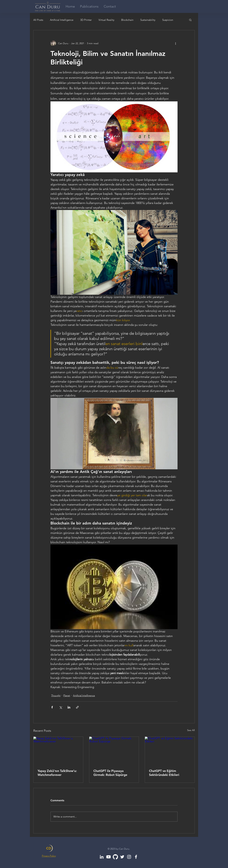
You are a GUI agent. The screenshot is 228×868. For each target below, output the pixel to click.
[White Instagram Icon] (129, 857)
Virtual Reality (106, 20)
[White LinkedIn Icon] (102, 857)
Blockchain (127, 20)
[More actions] (175, 43)
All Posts (38, 20)
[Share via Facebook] (52, 707)
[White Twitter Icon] (122, 857)
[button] (190, 20)
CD (49, 848)
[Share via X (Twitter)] (61, 707)
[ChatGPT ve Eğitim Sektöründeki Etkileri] (170, 751)
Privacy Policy (49, 856)
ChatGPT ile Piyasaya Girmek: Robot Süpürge (110, 773)
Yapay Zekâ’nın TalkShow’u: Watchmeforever (57, 773)
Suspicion (168, 20)
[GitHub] (115, 857)
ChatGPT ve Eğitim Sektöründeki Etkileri (164, 773)
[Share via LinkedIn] (69, 707)
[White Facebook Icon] (136, 857)
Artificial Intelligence (62, 20)
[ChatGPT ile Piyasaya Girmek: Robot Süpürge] (114, 751)
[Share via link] (77, 707)
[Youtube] (109, 857)
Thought (56, 695)
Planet (67, 695)
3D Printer (86, 20)
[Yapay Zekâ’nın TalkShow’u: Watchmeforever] (58, 751)
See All (191, 730)
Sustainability (148, 20)
